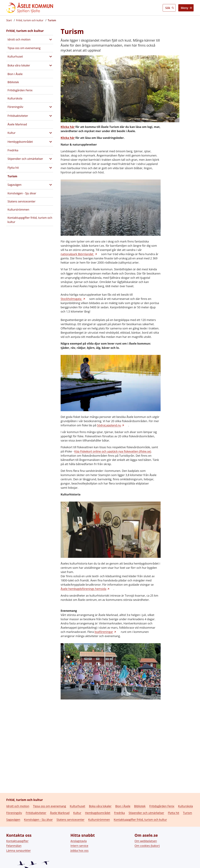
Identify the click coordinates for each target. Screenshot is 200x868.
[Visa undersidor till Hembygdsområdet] (51, 142)
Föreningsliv (15, 107)
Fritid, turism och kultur (25, 31)
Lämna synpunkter (19, 861)
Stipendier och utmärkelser (25, 159)
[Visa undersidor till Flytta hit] (51, 168)
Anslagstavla (79, 852)
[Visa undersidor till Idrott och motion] (51, 40)
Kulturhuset (15, 56)
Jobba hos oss (79, 861)
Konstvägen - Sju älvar (22, 193)
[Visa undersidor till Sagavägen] (51, 185)
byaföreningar (104, 632)
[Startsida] (9, 20)
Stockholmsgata (71, 299)
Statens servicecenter (21, 201)
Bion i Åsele (15, 74)
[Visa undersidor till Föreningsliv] (51, 107)
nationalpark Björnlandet (77, 254)
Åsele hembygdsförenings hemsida (84, 589)
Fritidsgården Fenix (20, 90)
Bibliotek (13, 82)
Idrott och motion (19, 39)
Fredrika (13, 150)
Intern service (79, 856)
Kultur (11, 133)
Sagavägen (15, 185)
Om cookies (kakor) (147, 856)
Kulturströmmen (18, 209)
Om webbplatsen (146, 852)
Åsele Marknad (17, 124)
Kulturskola (15, 98)
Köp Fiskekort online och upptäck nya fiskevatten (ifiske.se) (113, 451)
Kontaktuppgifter (17, 852)
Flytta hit (13, 168)
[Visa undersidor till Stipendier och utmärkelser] (51, 159)
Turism (12, 176)
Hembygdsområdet (20, 142)
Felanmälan (14, 856)
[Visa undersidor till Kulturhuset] (51, 57)
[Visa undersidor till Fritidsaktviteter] (51, 116)
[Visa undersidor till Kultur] (51, 133)
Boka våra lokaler (19, 65)
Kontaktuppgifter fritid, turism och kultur (30, 220)
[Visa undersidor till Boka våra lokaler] (51, 66)
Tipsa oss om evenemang (24, 48)
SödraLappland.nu (109, 425)
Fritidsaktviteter (18, 116)
